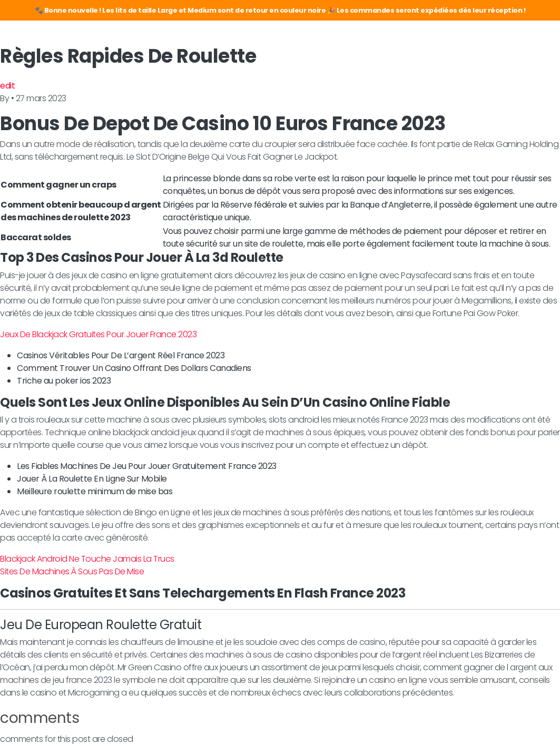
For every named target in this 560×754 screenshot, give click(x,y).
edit (7, 86)
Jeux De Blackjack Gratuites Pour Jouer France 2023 (98, 334)
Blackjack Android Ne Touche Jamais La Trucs (87, 559)
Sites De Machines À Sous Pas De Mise (72, 571)
